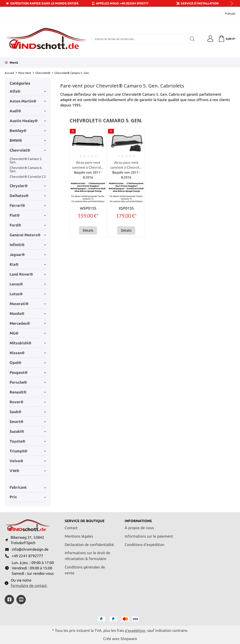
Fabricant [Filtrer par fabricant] (28, 487)
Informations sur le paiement (149, 535)
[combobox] (139, 39)
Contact (71, 527)
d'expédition (135, 630)
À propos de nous (139, 527)
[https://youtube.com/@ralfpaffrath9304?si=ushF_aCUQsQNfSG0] (21, 599)
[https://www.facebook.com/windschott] (9, 599)
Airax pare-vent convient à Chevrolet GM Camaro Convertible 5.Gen (88, 165)
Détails (88, 231)
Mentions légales (79, 535)
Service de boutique (86, 520)
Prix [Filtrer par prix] (28, 497)
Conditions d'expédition (144, 544)
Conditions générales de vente (85, 569)
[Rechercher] (191, 39)
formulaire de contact (29, 585)
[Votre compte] (210, 39)
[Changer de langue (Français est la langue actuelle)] (227, 13)
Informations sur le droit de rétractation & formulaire (87, 555)
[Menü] (11, 62)
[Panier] (227, 39)
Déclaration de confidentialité (89, 544)
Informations (139, 520)
